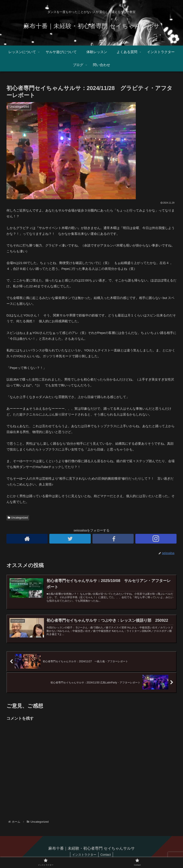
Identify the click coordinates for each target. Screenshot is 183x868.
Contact (106, 855)
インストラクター (84, 855)
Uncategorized (18, 518)
